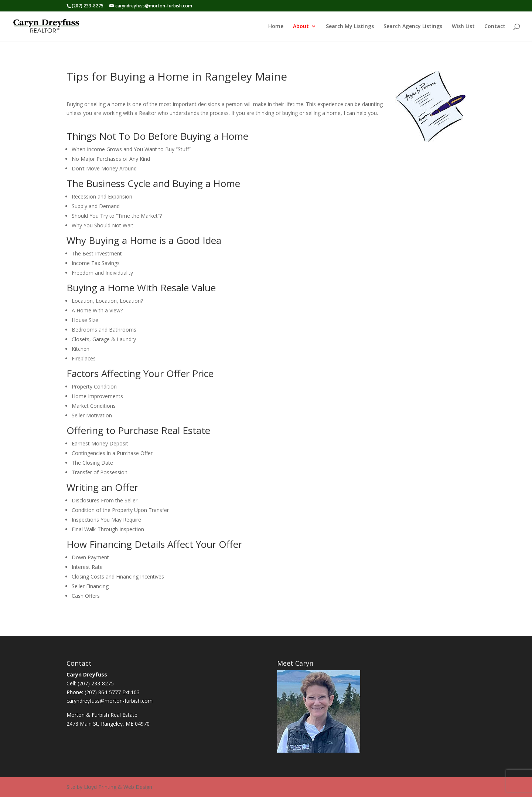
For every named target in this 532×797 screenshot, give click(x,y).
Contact (495, 27)
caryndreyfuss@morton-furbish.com (110, 701)
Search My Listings (350, 27)
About (301, 27)
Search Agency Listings (413, 27)
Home (276, 27)
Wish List (463, 27)
